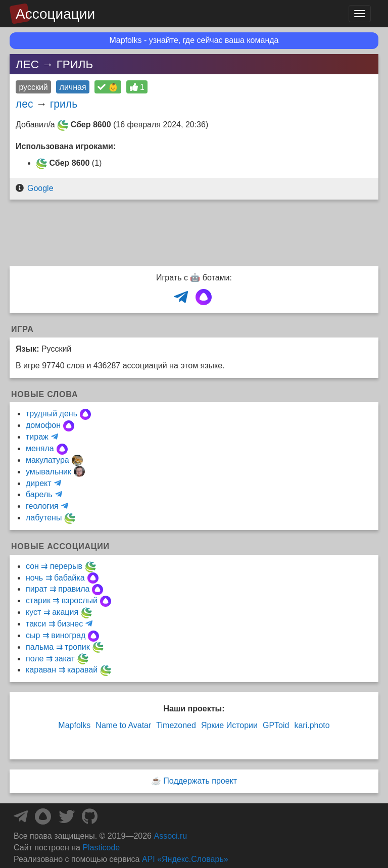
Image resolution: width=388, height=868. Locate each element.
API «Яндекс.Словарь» (185, 859)
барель (39, 494)
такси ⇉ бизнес (54, 624)
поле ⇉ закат (50, 659)
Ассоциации (55, 14)
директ (39, 483)
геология (42, 506)
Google (40, 188)
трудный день (52, 414)
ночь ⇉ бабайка (55, 578)
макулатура (47, 460)
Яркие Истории (229, 725)
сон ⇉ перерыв (54, 566)
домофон (43, 425)
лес (25, 104)
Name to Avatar (123, 725)
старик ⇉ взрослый (62, 600)
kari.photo (312, 725)
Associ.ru (170, 836)
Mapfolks (74, 725)
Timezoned (176, 725)
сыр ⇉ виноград (56, 635)
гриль (64, 104)
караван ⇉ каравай (62, 670)
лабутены (44, 518)
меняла (40, 448)
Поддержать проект (200, 781)
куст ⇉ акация (52, 612)
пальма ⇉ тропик (58, 647)
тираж (37, 437)
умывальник (48, 472)
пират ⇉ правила (58, 589)
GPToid (276, 725)
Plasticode (101, 848)
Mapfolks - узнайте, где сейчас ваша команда (194, 40)
